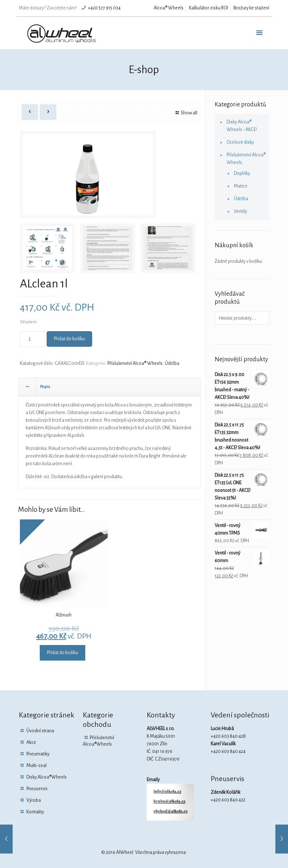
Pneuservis (37, 789)
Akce (31, 742)
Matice (241, 186)
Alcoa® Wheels (169, 8)
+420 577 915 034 (104, 8)
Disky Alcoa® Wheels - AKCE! (242, 126)
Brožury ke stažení (251, 8)
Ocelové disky (240, 142)
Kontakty (35, 812)
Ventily (240, 211)
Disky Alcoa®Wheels (47, 777)
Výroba (34, 800)
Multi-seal (36, 766)
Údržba (172, 363)
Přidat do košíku (69, 339)
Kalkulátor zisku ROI (209, 8)
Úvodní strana (40, 731)
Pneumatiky (38, 754)
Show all (186, 113)
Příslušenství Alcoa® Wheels (135, 363)
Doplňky (242, 173)
